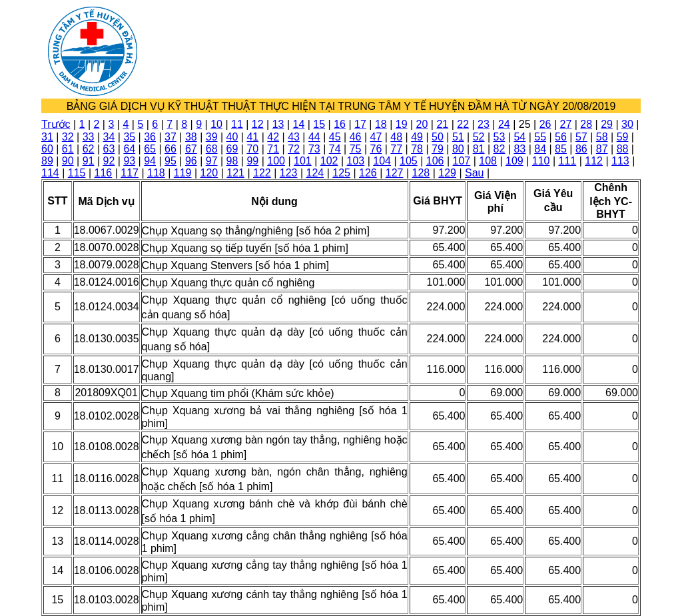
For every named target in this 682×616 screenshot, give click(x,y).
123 (289, 173)
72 (294, 149)
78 (417, 149)
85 (561, 149)
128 (421, 173)
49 (417, 137)
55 (540, 137)
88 (623, 149)
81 (479, 149)
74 (335, 149)
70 (252, 149)
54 (519, 137)
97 (212, 161)
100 (276, 161)
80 (458, 149)
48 (396, 137)
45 (335, 137)
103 (356, 161)
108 (488, 161)
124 (315, 173)
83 (519, 149)
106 (435, 161)
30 (627, 124)
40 (232, 137)
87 (602, 149)
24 (504, 124)
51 (458, 137)
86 (581, 149)
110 (541, 161)
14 (299, 124)
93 (129, 161)
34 (109, 137)
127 (395, 173)
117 (130, 173)
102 (329, 161)
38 (191, 137)
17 (360, 124)
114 (50, 173)
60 (47, 149)
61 (68, 149)
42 (273, 137)
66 (170, 149)
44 (314, 137)
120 (209, 173)
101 (303, 161)
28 (586, 124)
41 (252, 137)
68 (212, 149)
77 (396, 149)
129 (447, 173)
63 (109, 149)
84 (540, 149)
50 (438, 137)
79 (438, 149)
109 (514, 161)
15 (319, 124)
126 (368, 173)
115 (77, 173)
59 (623, 137)
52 (479, 137)
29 (607, 124)
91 (89, 161)
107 (462, 161)
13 (278, 124)
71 (273, 149)
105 (409, 161)
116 (104, 173)
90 (68, 161)
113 (620, 161)
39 (212, 137)
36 (150, 137)
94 (150, 161)
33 (89, 137)
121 (235, 173)
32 (68, 137)
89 (47, 161)
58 (602, 137)
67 (191, 149)
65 (150, 149)
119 (183, 173)
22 (463, 124)
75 (356, 149)
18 (381, 124)
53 (500, 137)
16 (340, 124)
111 (568, 161)
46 (356, 137)
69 (232, 149)
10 (216, 124)
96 (191, 161)
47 (376, 137)
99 (252, 161)
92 (109, 161)
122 (262, 173)
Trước (56, 124)
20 (422, 124)
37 (170, 137)
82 (500, 149)
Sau (474, 173)
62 (89, 149)
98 (232, 161)
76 (376, 149)
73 (314, 149)
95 (170, 161)
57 (581, 137)
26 (545, 124)
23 (484, 124)
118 (156, 173)
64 (129, 149)
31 (47, 137)
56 (561, 137)
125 (341, 173)
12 (258, 124)
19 (402, 124)
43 (294, 137)
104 (382, 161)
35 (129, 137)
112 (594, 161)
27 (565, 124)
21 (442, 124)
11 (237, 124)
